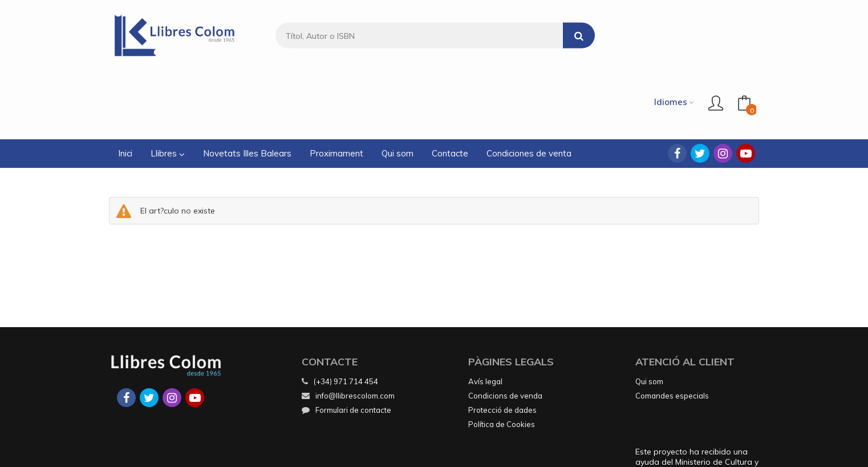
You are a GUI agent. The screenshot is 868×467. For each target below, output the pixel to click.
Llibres (168, 86)
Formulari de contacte (346, 343)
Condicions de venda (505, 328)
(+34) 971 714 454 (346, 314)
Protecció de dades (502, 343)
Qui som (649, 314)
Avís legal (485, 314)
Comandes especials (672, 328)
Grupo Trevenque (526, 450)
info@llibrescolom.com (348, 328)
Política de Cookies (502, 357)
